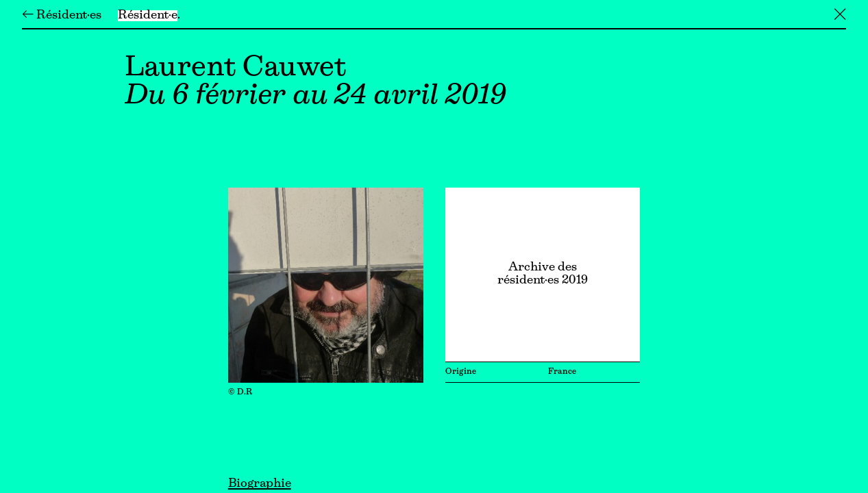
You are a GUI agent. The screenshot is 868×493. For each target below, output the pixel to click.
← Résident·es (62, 16)
